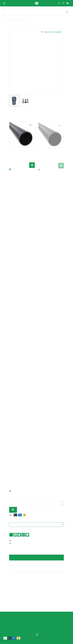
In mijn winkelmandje (13, 510)
